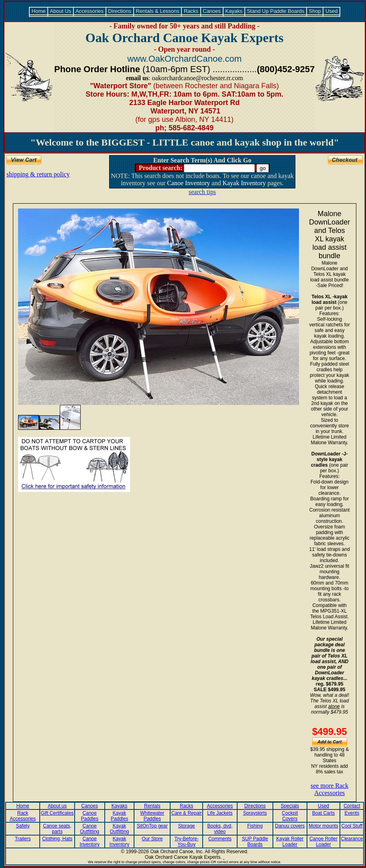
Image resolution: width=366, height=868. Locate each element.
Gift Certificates (57, 813)
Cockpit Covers (290, 816)
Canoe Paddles (90, 816)
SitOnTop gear (152, 826)
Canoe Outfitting (89, 829)
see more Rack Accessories (329, 789)
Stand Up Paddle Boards (276, 11)
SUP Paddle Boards (255, 842)
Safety (23, 826)
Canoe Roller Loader (323, 842)
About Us (61, 11)
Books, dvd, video (220, 829)
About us (57, 806)
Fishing (255, 826)
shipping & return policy (38, 174)
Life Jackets (220, 813)
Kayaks (234, 11)
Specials (290, 806)
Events (352, 813)
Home (39, 11)
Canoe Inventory (90, 842)
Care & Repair (187, 813)
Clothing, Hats (57, 839)
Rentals (152, 806)
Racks (191, 11)
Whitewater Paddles (152, 816)
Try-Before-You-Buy (187, 842)
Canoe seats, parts (57, 829)
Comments (220, 839)
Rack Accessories (23, 816)
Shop (315, 11)
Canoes (212, 11)
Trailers (23, 839)
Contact (352, 806)
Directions (120, 11)
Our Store (152, 839)
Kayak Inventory (119, 842)
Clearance (352, 839)
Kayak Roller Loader (290, 842)
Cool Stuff (352, 826)
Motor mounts (323, 826)
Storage (187, 826)
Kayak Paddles (119, 816)
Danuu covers (290, 826)
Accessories (90, 11)
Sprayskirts (255, 813)
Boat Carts (324, 813)
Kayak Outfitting (120, 829)
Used (331, 11)
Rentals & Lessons (158, 11)
